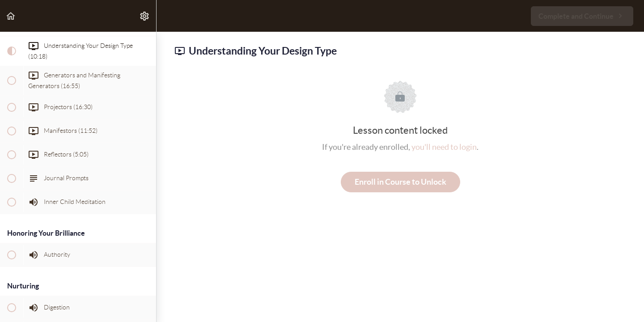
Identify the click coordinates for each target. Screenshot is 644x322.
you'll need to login (444, 147)
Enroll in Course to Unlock (400, 182)
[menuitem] (145, 16)
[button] (11, 16)
